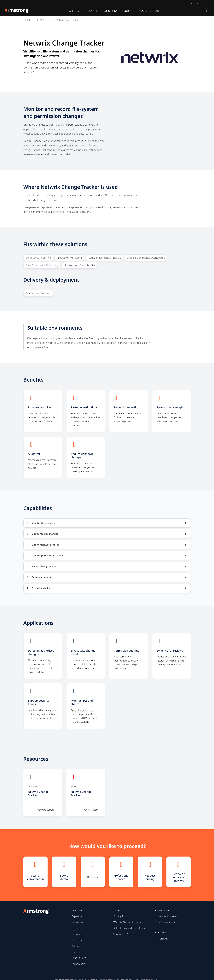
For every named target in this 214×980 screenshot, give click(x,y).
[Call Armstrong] (197, 3)
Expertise (74, 11)
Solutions (111, 11)
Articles (76, 946)
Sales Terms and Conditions (129, 928)
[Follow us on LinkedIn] (203, 3)
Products (129, 11)
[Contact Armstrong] (192, 3)
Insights (145, 11)
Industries (92, 11)
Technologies (79, 964)
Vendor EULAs (122, 934)
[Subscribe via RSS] (208, 3)
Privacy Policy (121, 916)
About (160, 11)
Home (27, 20)
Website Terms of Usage (127, 922)
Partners (77, 934)
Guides (76, 952)
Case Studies (79, 958)
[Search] (206, 11)
